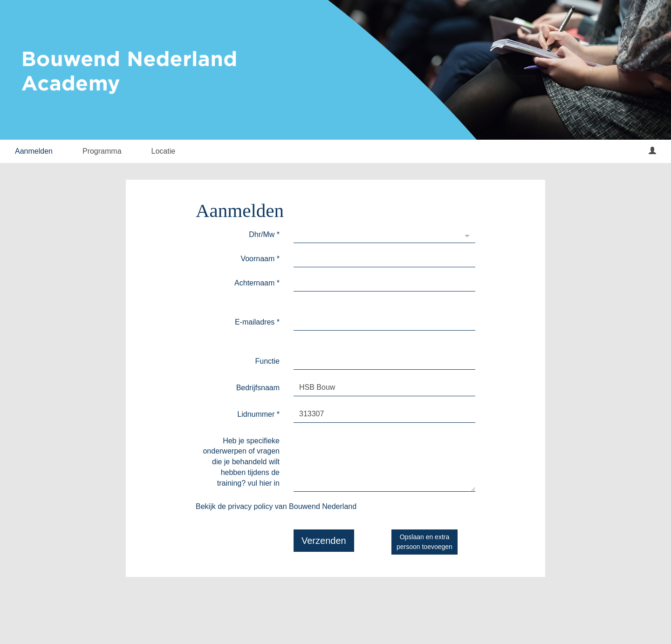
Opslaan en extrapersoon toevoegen (425, 542)
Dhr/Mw (264, 234)
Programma (102, 151)
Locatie (164, 151)
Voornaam (260, 259)
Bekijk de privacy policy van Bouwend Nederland (276, 506)
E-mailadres (257, 322)
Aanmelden (34, 151)
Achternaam (257, 283)
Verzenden (324, 541)
